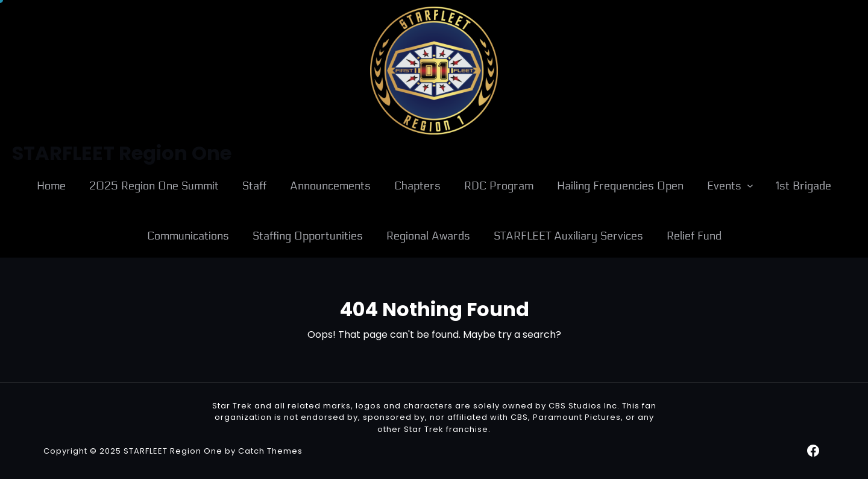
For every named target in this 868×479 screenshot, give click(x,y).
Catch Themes (270, 451)
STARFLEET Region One (173, 451)
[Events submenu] (750, 186)
